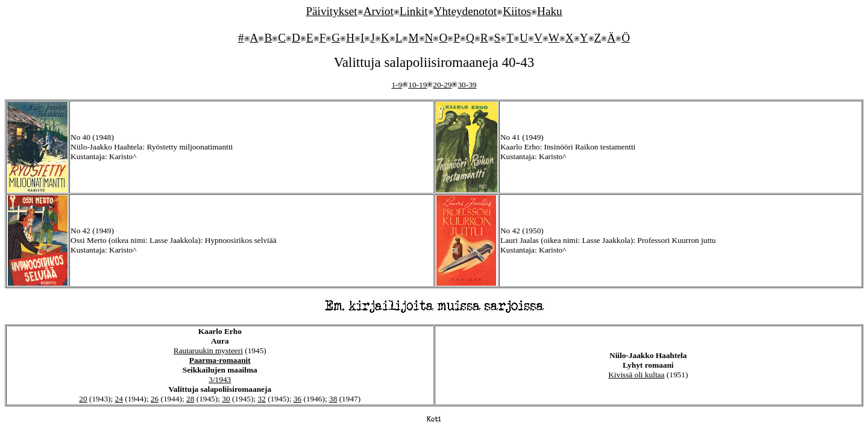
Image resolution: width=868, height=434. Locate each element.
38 (333, 399)
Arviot (379, 11)
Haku (550, 11)
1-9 (397, 85)
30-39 (467, 85)
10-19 (417, 85)
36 (297, 399)
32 (262, 399)
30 (226, 399)
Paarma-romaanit (220, 360)
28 (190, 399)
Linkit (414, 11)
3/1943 (220, 379)
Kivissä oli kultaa (636, 375)
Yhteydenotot (465, 11)
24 (119, 399)
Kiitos (517, 11)
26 (155, 399)
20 (83, 399)
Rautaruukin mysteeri (208, 351)
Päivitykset (331, 11)
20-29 (442, 85)
